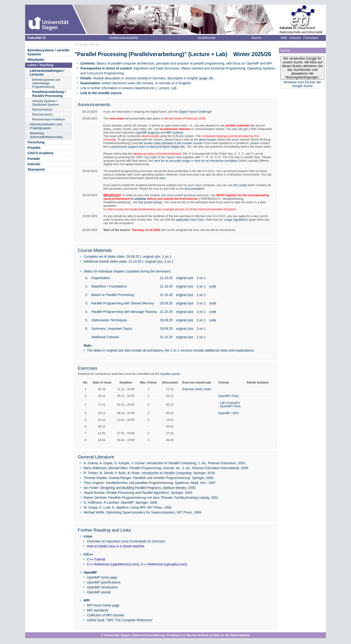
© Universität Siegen (116, 635)
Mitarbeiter (36, 60)
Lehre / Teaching (40, 65)
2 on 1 (167, 257)
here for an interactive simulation (216, 161)
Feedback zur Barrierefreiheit (188, 635)
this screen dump (150, 202)
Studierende (207, 38)
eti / (82, 44)
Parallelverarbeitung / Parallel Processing (49, 94)
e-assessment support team (127, 147)
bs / (86, 44)
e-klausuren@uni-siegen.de (166, 147)
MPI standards (97, 610)
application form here (190, 220)
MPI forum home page (103, 605)
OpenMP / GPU (228, 413)
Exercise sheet (192, 389)
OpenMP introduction (102, 587)
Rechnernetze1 (42, 109)
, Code (207, 389)
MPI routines (175, 132)
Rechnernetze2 (42, 114)
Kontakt (34, 159)
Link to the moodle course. (101, 93)
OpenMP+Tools (228, 396)
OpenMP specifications (104, 582)
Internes (34, 164)
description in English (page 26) (190, 78)
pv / (98, 44)
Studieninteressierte (123, 38)
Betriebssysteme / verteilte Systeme (48, 52)
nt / (78, 44)
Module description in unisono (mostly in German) (129, 78)
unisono (295, 38)
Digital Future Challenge (195, 112)
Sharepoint (36, 169)
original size (152, 257)
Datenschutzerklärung (148, 635)
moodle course (170, 374)
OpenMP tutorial (99, 592)
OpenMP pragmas (148, 132)
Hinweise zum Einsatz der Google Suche (302, 84)
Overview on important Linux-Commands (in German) (126, 541)
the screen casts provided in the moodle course (170, 143)
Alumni (256, 38)
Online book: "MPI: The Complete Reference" (120, 620)
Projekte (34, 148)
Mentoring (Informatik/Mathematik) (46, 135)
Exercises (88, 368)
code (213, 286)
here (163, 178)
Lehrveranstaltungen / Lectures (47, 73)
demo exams (208, 140)
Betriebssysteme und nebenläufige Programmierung (46, 83)
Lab (174, 88)
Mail (284, 38)
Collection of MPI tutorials (106, 615)
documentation (194, 189)
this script (240, 185)
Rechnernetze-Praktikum (49, 119)
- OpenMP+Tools (229, 406)
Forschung (36, 142)
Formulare (311, 38)
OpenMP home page (102, 577)
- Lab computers (229, 403)
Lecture (164, 88)
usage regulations (236, 220)
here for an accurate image (172, 161)
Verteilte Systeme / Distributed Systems (45, 103)
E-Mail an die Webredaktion (230, 635)
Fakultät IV (37, 38)
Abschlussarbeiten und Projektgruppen (46, 126)
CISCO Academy (41, 153)
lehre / (92, 44)
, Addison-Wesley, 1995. (148, 488)
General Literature (96, 457)
